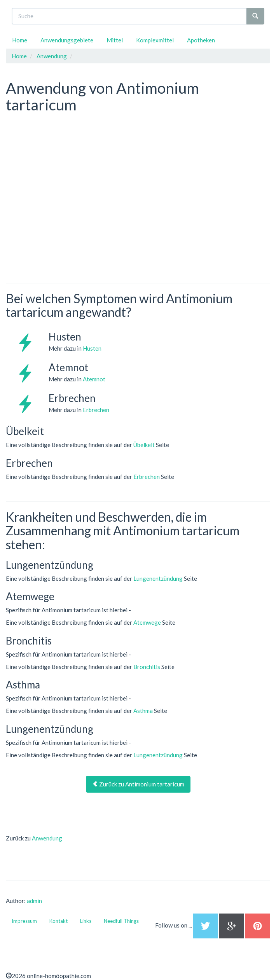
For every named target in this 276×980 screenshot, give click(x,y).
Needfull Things (121, 921)
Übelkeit (144, 445)
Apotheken (201, 40)
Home (20, 40)
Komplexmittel (155, 40)
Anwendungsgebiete (67, 40)
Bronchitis (147, 667)
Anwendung (47, 838)
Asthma (143, 711)
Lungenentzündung (158, 578)
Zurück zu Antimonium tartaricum (138, 784)
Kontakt (59, 921)
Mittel (115, 40)
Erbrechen (96, 410)
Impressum (24, 921)
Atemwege (147, 622)
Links (86, 921)
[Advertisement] (64, 166)
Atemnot (94, 379)
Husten (92, 348)
